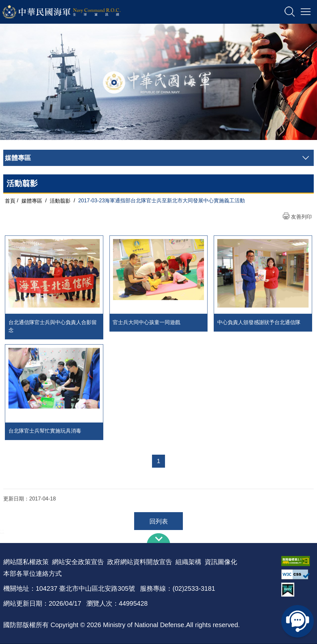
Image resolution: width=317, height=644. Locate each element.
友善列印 (301, 217)
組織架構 (188, 562)
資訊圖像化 (221, 562)
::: (2, 531)
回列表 (159, 522)
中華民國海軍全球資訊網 (70, 12)
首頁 (10, 201)
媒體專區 (32, 201)
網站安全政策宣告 (78, 562)
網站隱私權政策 (26, 562)
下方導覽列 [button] (158, 538)
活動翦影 (60, 201)
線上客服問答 (298, 621)
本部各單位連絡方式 (32, 574)
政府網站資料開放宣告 (140, 562)
